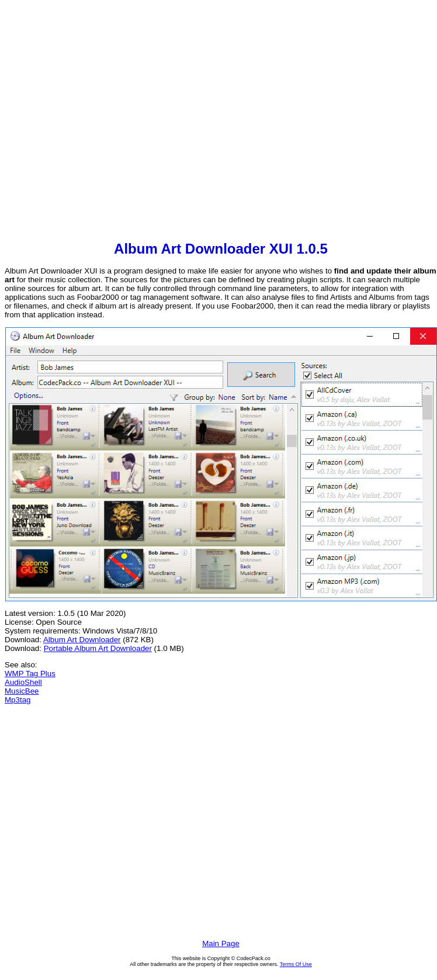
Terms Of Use (296, 964)
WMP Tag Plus (30, 673)
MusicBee (22, 691)
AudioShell (23, 682)
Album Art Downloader (82, 640)
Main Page (221, 943)
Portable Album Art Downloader (98, 648)
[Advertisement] (110, 122)
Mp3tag (18, 700)
